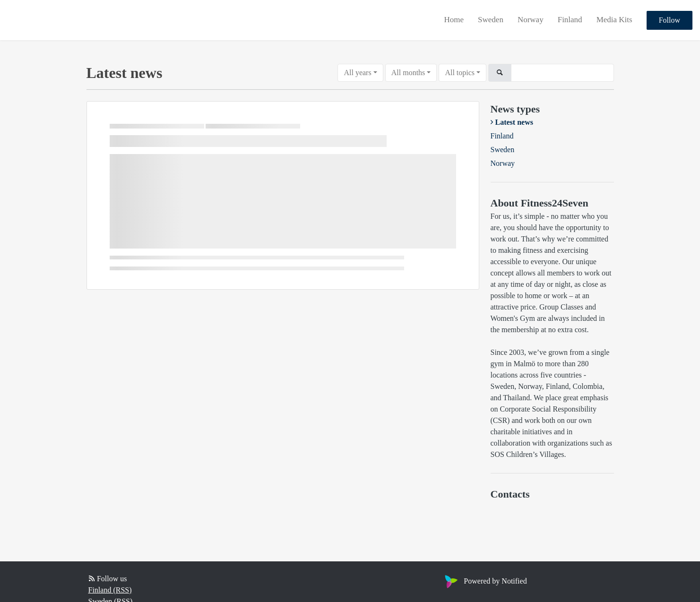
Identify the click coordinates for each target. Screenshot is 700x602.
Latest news (514, 122)
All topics (460, 73)
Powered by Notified (484, 581)
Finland (570, 20)
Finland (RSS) (110, 590)
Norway (531, 20)
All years (357, 73)
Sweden (491, 20)
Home (454, 20)
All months (408, 73)
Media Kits (614, 20)
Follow (670, 20)
